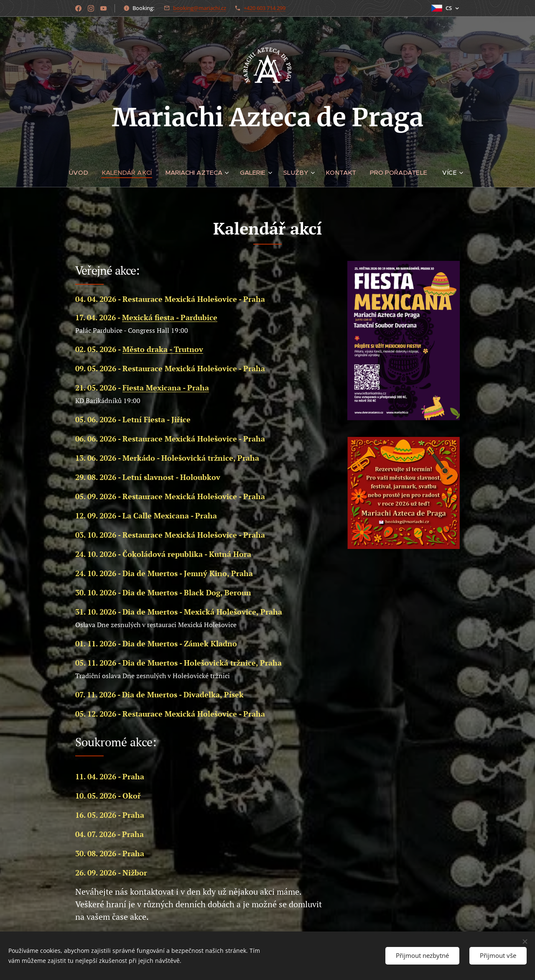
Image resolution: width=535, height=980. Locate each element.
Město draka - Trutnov (163, 349)
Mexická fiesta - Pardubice (170, 317)
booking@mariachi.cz (200, 8)
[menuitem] (82, 173)
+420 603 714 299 (265, 8)
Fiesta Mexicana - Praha (166, 388)
